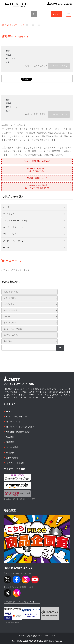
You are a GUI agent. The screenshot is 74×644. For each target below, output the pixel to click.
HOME (9, 411)
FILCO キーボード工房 (16, 416)
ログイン (57, 14)
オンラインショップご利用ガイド (21, 427)
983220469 (31, 617)
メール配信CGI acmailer (13, 622)
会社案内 (10, 453)
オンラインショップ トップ (13, 25)
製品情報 (10, 437)
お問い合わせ (12, 458)
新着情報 (10, 442)
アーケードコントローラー (14, 241)
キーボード (8, 207)
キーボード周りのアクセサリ (15, 227)
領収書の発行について (37, 178)
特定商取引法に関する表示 (18, 432)
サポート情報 (12, 447)
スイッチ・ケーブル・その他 (15, 221)
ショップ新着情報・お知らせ (37, 161)
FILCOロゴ (8, 248)
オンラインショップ (15, 422)
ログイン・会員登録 (15, 463)
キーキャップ (9, 214)
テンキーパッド (10, 234)
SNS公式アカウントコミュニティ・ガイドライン (22, 602)
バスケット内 (12, 261)
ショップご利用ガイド (37, 170)
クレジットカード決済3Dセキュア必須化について (37, 187)
